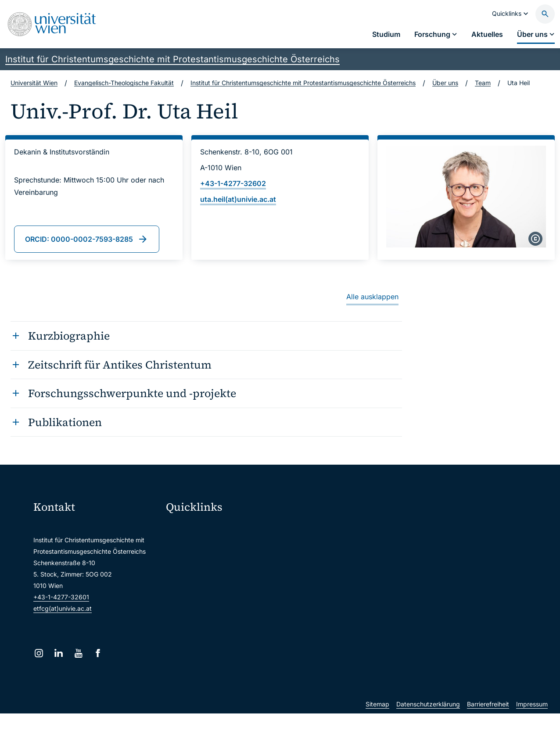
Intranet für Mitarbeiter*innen (214, 602)
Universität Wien (34, 83)
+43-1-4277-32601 (61, 597)
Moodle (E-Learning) (201, 529)
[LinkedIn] (59, 653)
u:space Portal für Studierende (215, 565)
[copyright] (535, 239)
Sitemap (377, 722)
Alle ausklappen (372, 297)
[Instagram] (39, 653)
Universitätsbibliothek (203, 621)
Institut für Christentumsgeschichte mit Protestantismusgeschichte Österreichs (172, 59)
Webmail (184, 547)
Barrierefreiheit (488, 722)
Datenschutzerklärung (428, 722)
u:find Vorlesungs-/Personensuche (221, 584)
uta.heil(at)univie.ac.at (238, 199)
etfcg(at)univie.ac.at (63, 608)
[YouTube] (78, 653)
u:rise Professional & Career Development (229, 658)
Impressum (532, 722)
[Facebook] (98, 653)
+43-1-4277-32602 (233, 183)
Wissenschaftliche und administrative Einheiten (229, 639)
